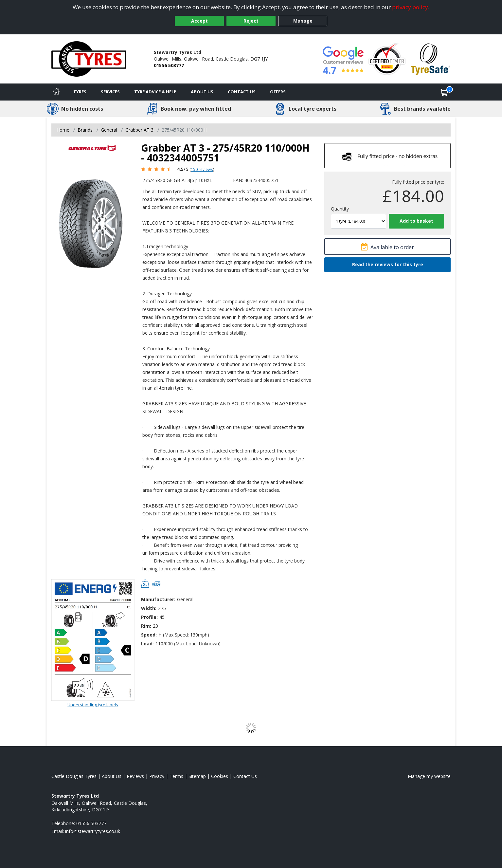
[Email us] (93, 831)
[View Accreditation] (387, 58)
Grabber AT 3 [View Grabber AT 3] (139, 130)
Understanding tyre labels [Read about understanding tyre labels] (93, 705)
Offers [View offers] (278, 92)
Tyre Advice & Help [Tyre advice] (155, 92)
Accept (199, 21)
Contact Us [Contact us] (242, 92)
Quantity (340, 209)
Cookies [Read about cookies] (220, 776)
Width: (149, 608)
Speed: (149, 635)
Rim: (146, 626)
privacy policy (410, 7)
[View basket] (444, 92)
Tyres (80, 92)
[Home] (56, 92)
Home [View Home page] (63, 130)
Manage (303, 21)
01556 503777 (169, 65)
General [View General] (109, 130)
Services (110, 92)
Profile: (149, 617)
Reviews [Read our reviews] (135, 776)
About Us (202, 92)
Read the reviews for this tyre (388, 264)
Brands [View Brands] (85, 130)
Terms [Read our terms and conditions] (176, 776)
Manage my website (429, 776)
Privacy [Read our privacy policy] (157, 776)
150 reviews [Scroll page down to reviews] (202, 169)
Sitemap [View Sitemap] (197, 776)
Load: (147, 644)
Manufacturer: (158, 599)
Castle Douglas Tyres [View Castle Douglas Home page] (74, 776)
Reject (251, 21)
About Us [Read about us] (112, 776)
